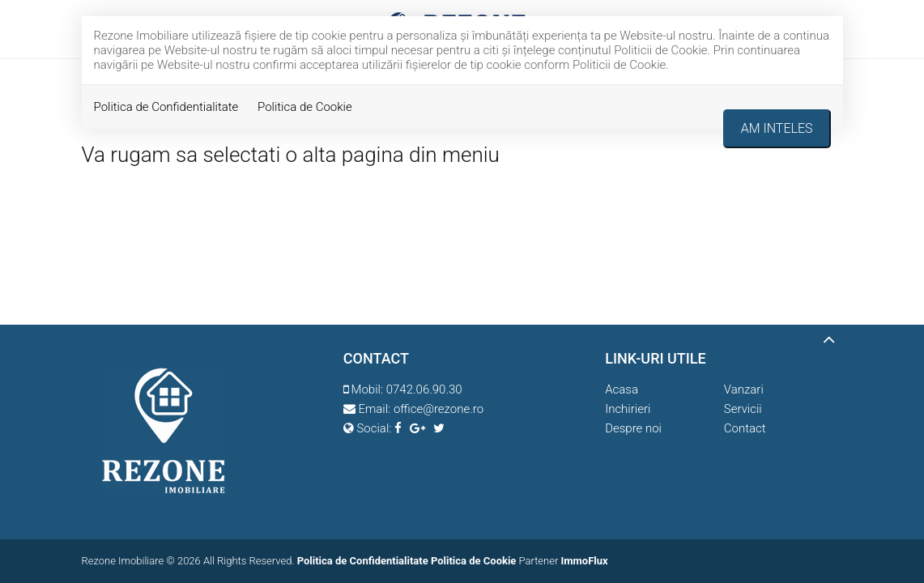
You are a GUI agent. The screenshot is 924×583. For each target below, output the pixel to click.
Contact (745, 428)
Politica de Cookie (305, 107)
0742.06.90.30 (424, 389)
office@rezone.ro (439, 409)
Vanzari (744, 389)
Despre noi (633, 428)
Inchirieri (628, 409)
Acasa (622, 389)
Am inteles (777, 128)
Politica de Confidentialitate (166, 107)
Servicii (743, 409)
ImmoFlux (584, 561)
